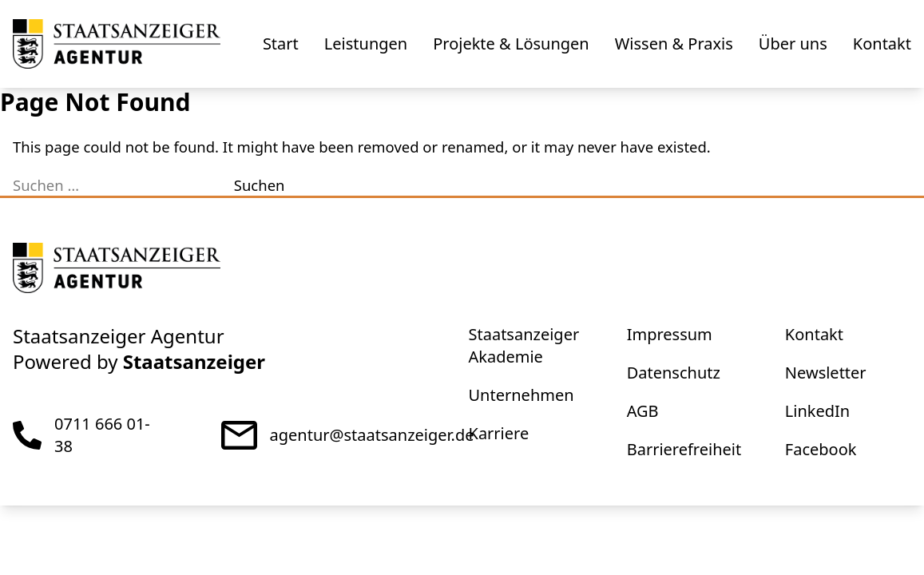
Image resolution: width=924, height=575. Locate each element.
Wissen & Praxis (674, 44)
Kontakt (882, 44)
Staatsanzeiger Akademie (524, 345)
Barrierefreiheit (684, 449)
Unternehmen (521, 395)
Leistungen (366, 44)
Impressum (670, 334)
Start (281, 44)
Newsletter (826, 373)
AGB (643, 411)
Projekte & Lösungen (511, 44)
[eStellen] (117, 44)
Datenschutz (674, 373)
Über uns (793, 44)
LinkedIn (817, 411)
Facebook (821, 449)
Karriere (499, 433)
